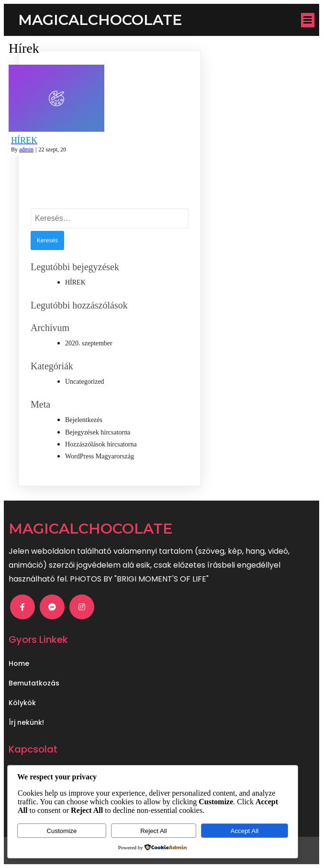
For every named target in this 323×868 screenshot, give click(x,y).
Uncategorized (85, 382)
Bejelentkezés (84, 420)
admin (26, 149)
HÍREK (75, 282)
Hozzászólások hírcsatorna (101, 444)
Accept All (245, 831)
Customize (61, 831)
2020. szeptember (89, 343)
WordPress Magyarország (100, 456)
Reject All (154, 831)
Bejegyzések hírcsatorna (98, 432)
